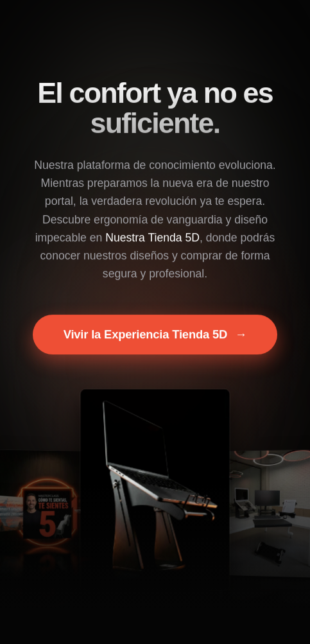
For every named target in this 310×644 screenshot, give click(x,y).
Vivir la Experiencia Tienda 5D (155, 335)
